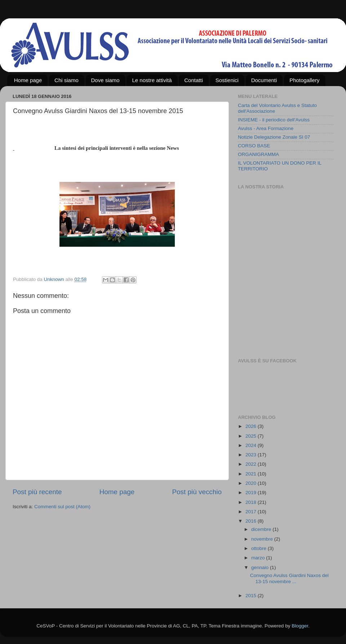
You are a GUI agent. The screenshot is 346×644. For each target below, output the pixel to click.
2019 (252, 493)
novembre (263, 539)
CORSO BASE (254, 146)
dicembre (262, 529)
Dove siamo (105, 80)
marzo (259, 558)
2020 (252, 483)
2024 (252, 445)
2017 (252, 512)
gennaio (261, 567)
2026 (252, 426)
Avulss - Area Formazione (266, 128)
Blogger (300, 626)
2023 (252, 455)
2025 (252, 436)
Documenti (264, 80)
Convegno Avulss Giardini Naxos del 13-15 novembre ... (289, 578)
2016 (252, 521)
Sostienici (227, 80)
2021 (252, 474)
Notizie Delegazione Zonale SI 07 (274, 137)
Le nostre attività (152, 80)
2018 (252, 502)
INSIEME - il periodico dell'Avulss (274, 120)
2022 (252, 464)
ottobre (259, 548)
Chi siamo (66, 80)
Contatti (194, 80)
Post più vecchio (197, 492)
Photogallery (304, 80)
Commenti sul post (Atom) (62, 507)
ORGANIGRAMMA (258, 154)
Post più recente (37, 492)
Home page (28, 80)
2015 (252, 596)
